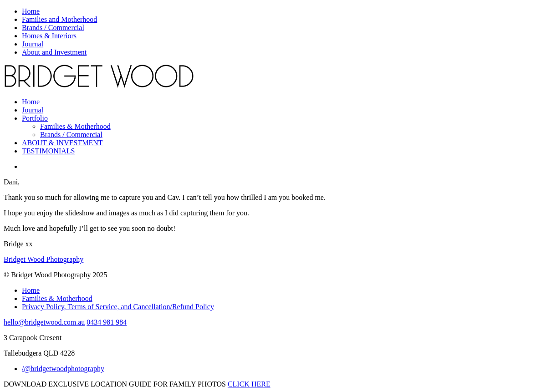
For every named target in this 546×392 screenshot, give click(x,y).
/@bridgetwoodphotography (63, 369)
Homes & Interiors (49, 36)
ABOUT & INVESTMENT (62, 143)
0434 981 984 (107, 322)
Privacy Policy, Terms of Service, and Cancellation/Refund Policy (118, 307)
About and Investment (54, 52)
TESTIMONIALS (48, 151)
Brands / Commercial (53, 28)
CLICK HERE (249, 384)
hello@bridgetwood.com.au (44, 322)
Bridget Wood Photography (43, 259)
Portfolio (35, 118)
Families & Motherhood (75, 126)
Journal (33, 44)
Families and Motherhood (59, 19)
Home (31, 11)
